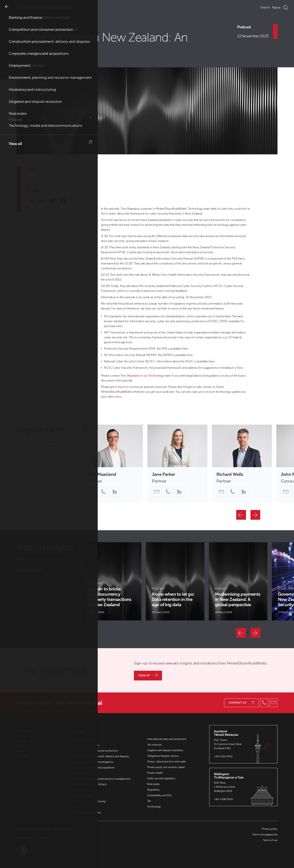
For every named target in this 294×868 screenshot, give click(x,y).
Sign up (148, 675)
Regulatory (153, 790)
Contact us (241, 703)
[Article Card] (112, 581)
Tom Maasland (129, 376)
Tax (149, 801)
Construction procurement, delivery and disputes (101, 756)
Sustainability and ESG (160, 795)
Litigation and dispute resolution (165, 750)
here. (120, 326)
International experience (87, 813)
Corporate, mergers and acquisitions (94, 768)
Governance (80, 790)
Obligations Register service (163, 756)
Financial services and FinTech (90, 784)
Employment (81, 773)
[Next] (255, 515)
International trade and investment (167, 739)
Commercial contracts (86, 745)
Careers (22, 751)
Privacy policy (270, 829)
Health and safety (83, 796)
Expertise (23, 731)
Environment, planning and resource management (102, 779)
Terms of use (270, 840)
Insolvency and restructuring (89, 801)
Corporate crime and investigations (93, 762)
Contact (22, 756)
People (21, 741)
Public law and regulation (161, 778)
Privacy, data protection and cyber (167, 762)
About (21, 746)
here (185, 349)
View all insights (34, 570)
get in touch (118, 387)
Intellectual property (85, 807)
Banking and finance (84, 739)
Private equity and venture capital (166, 767)
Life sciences (154, 745)
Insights (31, 26)
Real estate (153, 784)
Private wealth (155, 773)
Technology (39, 178)
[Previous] (241, 515)
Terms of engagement (265, 835)
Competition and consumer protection (95, 751)
